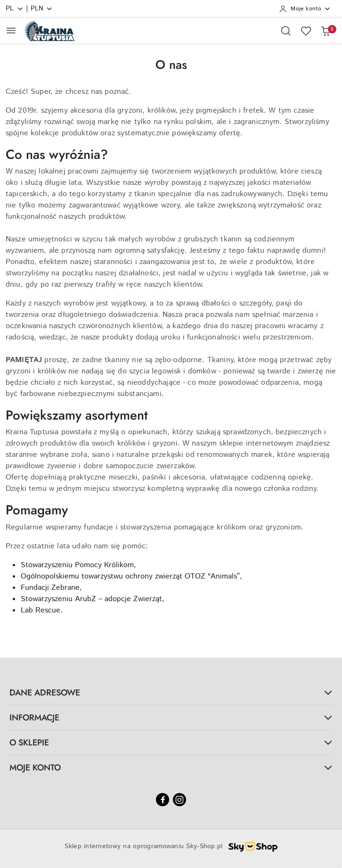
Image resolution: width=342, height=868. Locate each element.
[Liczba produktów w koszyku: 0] (326, 31)
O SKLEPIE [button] (171, 743)
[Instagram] (179, 800)
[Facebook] (163, 800)
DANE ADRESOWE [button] (171, 693)
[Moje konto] (305, 9)
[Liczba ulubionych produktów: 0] (306, 31)
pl (15, 8)
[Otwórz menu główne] (11, 30)
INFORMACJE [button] (171, 718)
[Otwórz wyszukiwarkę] (286, 31)
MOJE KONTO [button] (171, 768)
